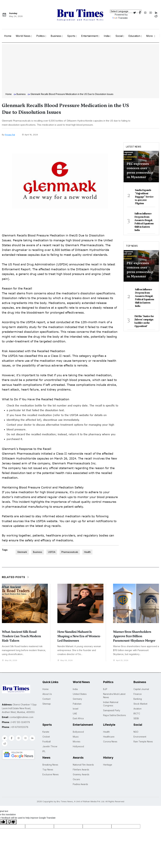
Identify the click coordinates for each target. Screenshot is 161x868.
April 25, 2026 (122, 660)
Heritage (108, 765)
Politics (40, 36)
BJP (105, 689)
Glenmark (22, 552)
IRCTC (137, 713)
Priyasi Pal (10, 135)
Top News (132, 246)
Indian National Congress (111, 704)
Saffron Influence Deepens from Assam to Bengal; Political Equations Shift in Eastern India (144, 222)
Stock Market (140, 704)
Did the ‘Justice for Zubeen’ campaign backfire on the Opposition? (144, 321)
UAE (75, 713)
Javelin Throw (50, 746)
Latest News (134, 147)
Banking (138, 699)
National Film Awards (83, 765)
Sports (71, 36)
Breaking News (50, 765)
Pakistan (77, 704)
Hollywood (78, 746)
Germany (77, 699)
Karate (46, 732)
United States (80, 694)
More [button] (150, 36)
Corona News (110, 742)
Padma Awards (80, 784)
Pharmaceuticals (70, 552)
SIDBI (136, 718)
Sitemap (47, 704)
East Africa (78, 718)
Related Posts (16, 577)
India (107, 36)
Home (8, 36)
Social (119, 36)
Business (56, 36)
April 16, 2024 (30, 135)
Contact (46, 699)
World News (23, 36)
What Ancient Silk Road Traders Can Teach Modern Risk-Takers (21, 636)
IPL (44, 751)
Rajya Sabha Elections (115, 715)
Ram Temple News (143, 742)
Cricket (46, 737)
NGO (136, 732)
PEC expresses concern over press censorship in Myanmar (140, 170)
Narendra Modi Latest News (114, 696)
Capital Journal (141, 689)
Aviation (137, 709)
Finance (138, 694)
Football (47, 742)
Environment (140, 737)
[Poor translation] (11, 822)
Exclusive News (51, 774)
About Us (47, 694)
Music (76, 737)
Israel (76, 709)
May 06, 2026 (66, 660)
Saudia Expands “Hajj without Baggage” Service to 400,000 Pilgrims (144, 197)
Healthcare (109, 737)
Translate (120, 18)
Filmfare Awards (81, 770)
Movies (77, 742)
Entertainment (89, 36)
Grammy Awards (81, 774)
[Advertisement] (80, 69)
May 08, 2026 (10, 660)
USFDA (52, 552)
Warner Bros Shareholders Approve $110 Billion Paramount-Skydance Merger (134, 636)
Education (134, 36)
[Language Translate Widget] (126, 11)
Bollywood (78, 732)
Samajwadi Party (112, 710)
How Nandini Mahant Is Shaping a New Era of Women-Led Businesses (79, 636)
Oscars (76, 779)
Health (87, 552)
